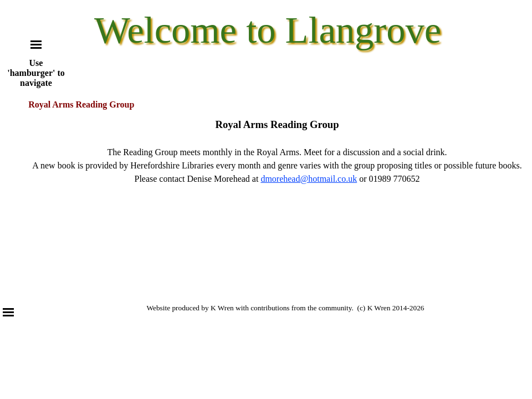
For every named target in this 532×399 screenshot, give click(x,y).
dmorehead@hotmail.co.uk (309, 179)
